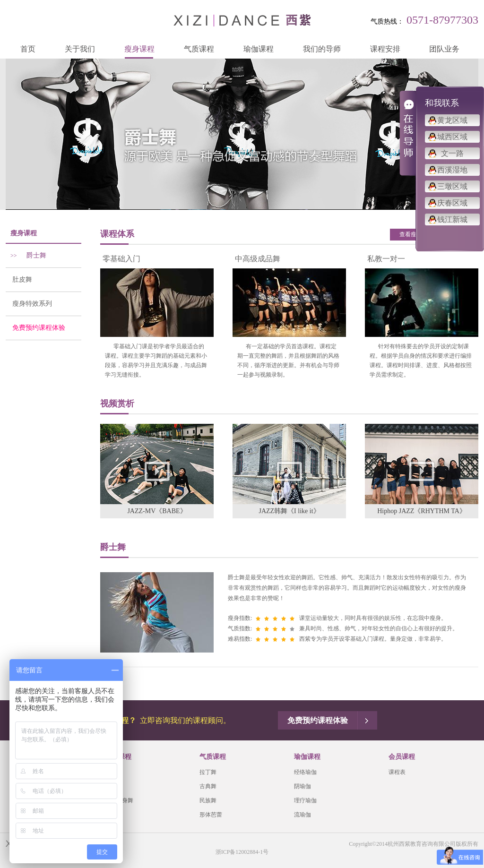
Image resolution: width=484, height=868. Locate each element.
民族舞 (208, 800)
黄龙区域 (452, 120)
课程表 (397, 772)
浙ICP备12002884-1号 (242, 852)
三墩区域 (452, 186)
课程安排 (385, 49)
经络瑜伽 (305, 772)
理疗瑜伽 (305, 800)
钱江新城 (452, 219)
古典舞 (208, 786)
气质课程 (199, 49)
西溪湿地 (452, 170)
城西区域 (452, 137)
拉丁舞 (208, 772)
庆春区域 (452, 203)
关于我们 (80, 49)
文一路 (452, 153)
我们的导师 (322, 49)
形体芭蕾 (211, 815)
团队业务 (444, 49)
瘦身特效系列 (29, 304)
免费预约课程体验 (35, 328)
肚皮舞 (19, 279)
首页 (28, 49)
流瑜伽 (302, 815)
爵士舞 (26, 255)
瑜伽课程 (259, 49)
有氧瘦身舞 (119, 800)
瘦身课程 (139, 49)
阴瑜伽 (302, 786)
